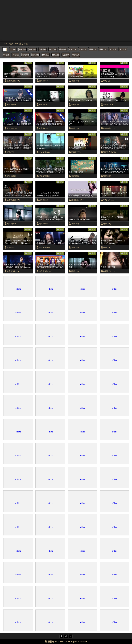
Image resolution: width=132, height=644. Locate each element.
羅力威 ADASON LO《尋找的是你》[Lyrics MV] (114, 75)
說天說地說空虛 (75, 148)
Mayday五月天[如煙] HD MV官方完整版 (114, 194)
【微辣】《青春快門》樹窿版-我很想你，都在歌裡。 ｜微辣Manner (18, 242)
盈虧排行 (43, 49)
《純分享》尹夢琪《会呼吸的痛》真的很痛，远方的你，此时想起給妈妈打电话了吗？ (114, 123)
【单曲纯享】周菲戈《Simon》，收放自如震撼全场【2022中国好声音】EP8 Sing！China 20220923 (50, 242)
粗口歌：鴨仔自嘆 (108, 267)
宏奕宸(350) (44, 81)
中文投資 (123, 49)
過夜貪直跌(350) (13, 81)
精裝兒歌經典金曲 (76, 76)
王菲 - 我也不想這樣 (12, 219)
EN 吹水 (6, 55)
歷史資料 (35, 55)
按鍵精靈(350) (109, 128)
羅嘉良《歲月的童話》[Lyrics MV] (114, 100)
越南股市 (22, 49)
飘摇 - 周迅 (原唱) (76, 172)
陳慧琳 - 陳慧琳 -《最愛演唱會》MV (17, 75)
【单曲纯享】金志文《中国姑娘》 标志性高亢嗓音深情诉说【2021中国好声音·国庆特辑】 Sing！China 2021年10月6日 (50, 123)
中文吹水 (113, 49)
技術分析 (53, 49)
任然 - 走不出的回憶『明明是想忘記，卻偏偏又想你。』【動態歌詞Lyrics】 (18, 147)
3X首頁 (13, 49)
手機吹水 (93, 49)
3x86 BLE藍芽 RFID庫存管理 (15, 44)
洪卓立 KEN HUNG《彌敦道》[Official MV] (113, 218)
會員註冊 (56, 55)
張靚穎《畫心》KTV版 (46, 100)
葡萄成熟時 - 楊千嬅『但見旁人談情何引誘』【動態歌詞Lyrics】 (50, 170)
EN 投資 (16, 55)
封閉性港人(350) (78, 200)
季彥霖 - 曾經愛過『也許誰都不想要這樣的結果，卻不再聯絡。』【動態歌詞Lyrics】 (114, 147)
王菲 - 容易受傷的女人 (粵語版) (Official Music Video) (17, 170)
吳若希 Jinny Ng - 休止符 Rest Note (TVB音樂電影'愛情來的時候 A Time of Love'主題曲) (115, 171)
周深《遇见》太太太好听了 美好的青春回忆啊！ (50, 75)
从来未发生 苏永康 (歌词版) (48, 196)
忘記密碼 (66, 55)
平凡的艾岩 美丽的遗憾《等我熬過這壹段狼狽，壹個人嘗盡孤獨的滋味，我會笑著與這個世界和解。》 (18, 194)
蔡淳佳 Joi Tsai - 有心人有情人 (81, 100)
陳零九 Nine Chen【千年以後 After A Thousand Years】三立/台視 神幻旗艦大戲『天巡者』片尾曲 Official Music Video (83, 242)
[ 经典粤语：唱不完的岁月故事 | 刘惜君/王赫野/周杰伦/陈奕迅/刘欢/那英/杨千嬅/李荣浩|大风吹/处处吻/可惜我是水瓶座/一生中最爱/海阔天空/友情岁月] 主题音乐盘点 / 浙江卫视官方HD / (50, 266)
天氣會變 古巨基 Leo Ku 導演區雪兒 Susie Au (50, 147)
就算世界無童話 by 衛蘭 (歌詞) (81, 196)
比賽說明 (25, 55)
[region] (66, 21)
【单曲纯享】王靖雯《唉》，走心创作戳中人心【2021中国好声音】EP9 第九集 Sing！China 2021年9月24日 (18, 99)
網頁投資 (83, 49)
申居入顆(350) (109, 81)
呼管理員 (76, 55)
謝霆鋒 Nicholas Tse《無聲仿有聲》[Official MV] (113, 242)
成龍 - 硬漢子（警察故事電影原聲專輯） (82, 266)
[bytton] (5, 49)
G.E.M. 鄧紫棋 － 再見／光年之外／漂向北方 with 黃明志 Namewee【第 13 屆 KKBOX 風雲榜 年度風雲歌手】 (18, 266)
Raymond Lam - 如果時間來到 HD (18, 124)
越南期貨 (32, 49)
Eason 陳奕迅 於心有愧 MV (79, 219)
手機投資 (103, 49)
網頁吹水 (73, 49)
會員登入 (46, 55)
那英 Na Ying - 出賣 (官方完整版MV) (81, 123)
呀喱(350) (75, 81)
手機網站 (63, 49)
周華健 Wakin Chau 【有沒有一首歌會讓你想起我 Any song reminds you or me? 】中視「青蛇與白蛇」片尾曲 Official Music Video (50, 218)
